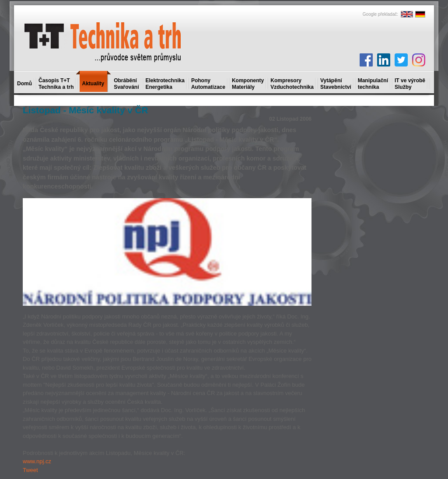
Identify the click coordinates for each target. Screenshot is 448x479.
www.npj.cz (37, 461)
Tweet (30, 470)
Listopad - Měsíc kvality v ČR (86, 110)
